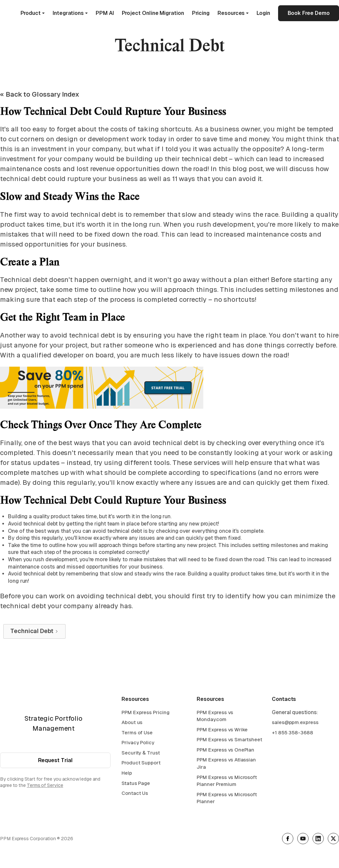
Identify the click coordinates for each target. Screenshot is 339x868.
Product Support (141, 765)
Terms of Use (137, 734)
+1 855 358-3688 (292, 734)
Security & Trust (141, 754)
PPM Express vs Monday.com (215, 718)
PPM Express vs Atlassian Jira (226, 765)
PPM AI (105, 13)
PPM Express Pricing (145, 714)
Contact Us (135, 795)
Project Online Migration (153, 13)
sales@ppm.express (295, 724)
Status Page (136, 785)
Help (127, 775)
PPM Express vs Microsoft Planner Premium (227, 782)
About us (132, 724)
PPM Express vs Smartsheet (229, 741)
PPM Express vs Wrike (222, 731)
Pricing (201, 13)
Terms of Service (45, 787)
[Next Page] (34, 631)
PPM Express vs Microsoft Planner (227, 800)
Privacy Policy (138, 744)
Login (263, 13)
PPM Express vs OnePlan (225, 751)
